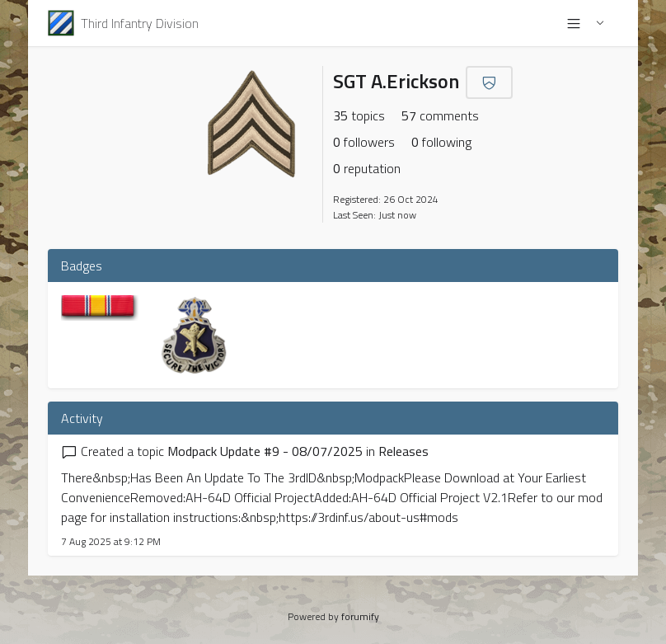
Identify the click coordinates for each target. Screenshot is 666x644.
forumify (360, 616)
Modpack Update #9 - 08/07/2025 (265, 451)
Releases (403, 451)
